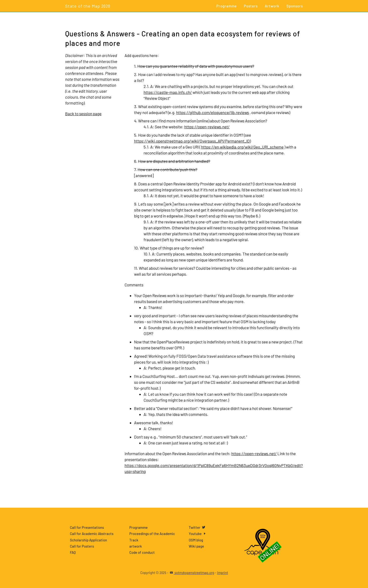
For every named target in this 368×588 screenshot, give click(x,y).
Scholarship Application (88, 540)
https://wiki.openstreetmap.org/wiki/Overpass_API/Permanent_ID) (192, 141)
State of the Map (88, 6)
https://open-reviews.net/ (207, 127)
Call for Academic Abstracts (92, 534)
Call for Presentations (87, 527)
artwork (136, 546)
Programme (227, 6)
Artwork (272, 6)
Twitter (197, 527)
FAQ (73, 552)
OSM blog (196, 540)
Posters (251, 6)
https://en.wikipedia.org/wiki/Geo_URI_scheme (242, 147)
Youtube (198, 534)
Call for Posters (82, 546)
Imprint (223, 573)
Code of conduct (142, 552)
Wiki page (196, 546)
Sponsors (295, 6)
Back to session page (83, 114)
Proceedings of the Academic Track (152, 537)
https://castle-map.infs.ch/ (168, 92)
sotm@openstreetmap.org (192, 573)
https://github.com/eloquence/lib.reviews (213, 112)
